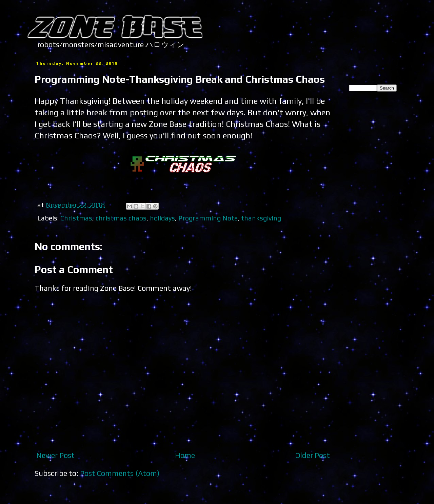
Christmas (76, 218)
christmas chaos (121, 218)
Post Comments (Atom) (120, 473)
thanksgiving (261, 218)
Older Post (313, 455)
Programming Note (208, 218)
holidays (162, 218)
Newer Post (55, 455)
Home (185, 455)
